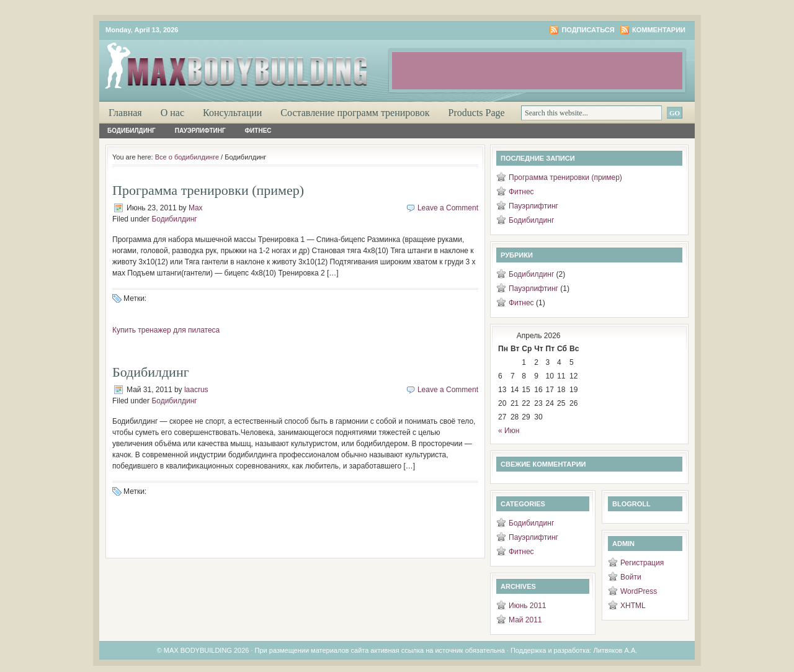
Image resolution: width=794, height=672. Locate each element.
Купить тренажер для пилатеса (166, 330)
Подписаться (588, 30)
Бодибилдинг (132, 131)
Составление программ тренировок (355, 113)
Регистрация (642, 563)
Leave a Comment (448, 208)
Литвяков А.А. (615, 650)
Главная (125, 113)
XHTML (633, 606)
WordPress (639, 591)
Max (196, 208)
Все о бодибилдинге (187, 157)
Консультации (232, 113)
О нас (172, 113)
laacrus (196, 390)
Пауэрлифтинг (200, 131)
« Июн (509, 431)
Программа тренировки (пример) (208, 190)
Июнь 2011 (528, 606)
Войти (631, 577)
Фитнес (258, 131)
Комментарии (659, 30)
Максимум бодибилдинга (248, 62)
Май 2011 (525, 620)
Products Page (477, 113)
